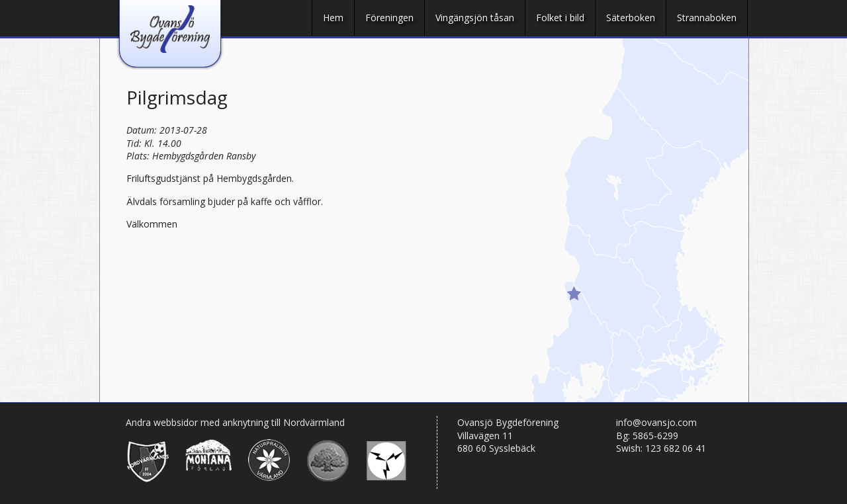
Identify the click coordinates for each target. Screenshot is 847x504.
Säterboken (631, 18)
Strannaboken (707, 18)
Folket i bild (560, 18)
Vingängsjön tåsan (475, 18)
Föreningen (389, 18)
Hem (333, 18)
